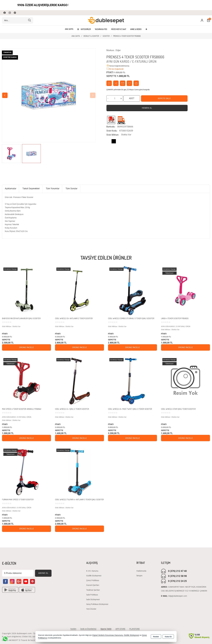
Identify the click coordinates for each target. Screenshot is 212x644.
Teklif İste (109, 83)
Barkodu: (111, 127)
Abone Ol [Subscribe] (43, 573)
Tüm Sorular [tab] (71, 189)
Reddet (156, 637)
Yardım (73, 629)
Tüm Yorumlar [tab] (53, 189)
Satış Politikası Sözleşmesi (97, 604)
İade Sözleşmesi (93, 599)
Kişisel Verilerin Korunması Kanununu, (108, 635)
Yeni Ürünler (91, 609)
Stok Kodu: (112, 131)
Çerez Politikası (93, 580)
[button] (93, 95)
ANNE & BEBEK (136, 29)
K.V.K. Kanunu (92, 571)
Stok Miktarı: (113, 135)
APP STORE (120, 629)
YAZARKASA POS (101, 29)
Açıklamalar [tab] (11, 189)
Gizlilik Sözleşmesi (94, 576)
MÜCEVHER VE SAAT (119, 29)
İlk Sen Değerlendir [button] (115, 69)
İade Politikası (92, 595)
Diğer (118, 50)
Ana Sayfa (69, 29)
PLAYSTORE (135, 629)
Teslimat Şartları (93, 590)
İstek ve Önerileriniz (88, 629)
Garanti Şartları (93, 585)
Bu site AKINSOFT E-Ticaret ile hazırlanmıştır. (23, 640)
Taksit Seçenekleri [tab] (31, 189)
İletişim (139, 576)
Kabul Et (168, 637)
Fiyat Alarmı (123, 83)
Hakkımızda (141, 571)
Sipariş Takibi (106, 629)
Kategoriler (84, 29)
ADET (132, 98)
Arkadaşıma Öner (136, 83)
